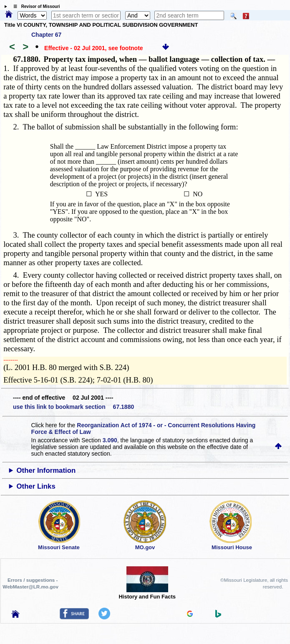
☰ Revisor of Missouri (35, 6)
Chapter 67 (46, 35)
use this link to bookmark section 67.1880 (73, 407)
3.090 (110, 440)
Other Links (36, 486)
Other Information (46, 470)
